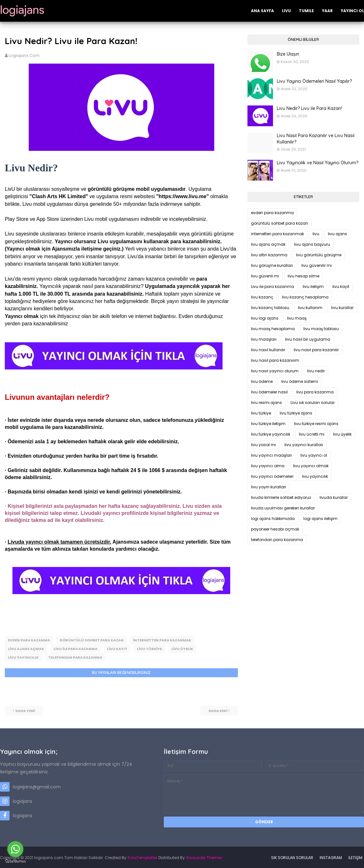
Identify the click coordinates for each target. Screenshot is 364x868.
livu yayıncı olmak (311, 466)
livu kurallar (342, 308)
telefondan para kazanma (75, 657)
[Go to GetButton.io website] (15, 861)
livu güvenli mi (265, 276)
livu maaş (297, 318)
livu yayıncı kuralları (304, 445)
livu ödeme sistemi (300, 381)
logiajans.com (24, 55)
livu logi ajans (265, 318)
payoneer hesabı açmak (275, 529)
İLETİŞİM (355, 857)
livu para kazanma (315, 392)
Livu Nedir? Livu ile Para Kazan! (309, 108)
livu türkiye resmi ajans (316, 424)
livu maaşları (264, 339)
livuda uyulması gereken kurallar (283, 508)
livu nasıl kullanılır (268, 350)
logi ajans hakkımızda (273, 519)
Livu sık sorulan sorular (313, 403)
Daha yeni (25, 710)
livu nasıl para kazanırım (275, 360)
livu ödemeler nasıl (269, 392)
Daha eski (218, 710)
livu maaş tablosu (321, 329)
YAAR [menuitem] (327, 11)
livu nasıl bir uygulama (308, 339)
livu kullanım (310, 308)
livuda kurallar (334, 497)
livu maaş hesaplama (273, 329)
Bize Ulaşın (288, 54)
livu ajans (337, 234)
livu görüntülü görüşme (319, 255)
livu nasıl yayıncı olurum (275, 371)
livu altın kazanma (269, 255)
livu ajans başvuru (312, 244)
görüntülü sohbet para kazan (91, 640)
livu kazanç (262, 297)
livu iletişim (313, 287)
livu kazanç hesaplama (305, 297)
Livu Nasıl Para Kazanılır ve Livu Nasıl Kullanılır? (316, 139)
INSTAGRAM (331, 857)
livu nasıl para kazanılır (316, 350)
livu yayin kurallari (269, 487)
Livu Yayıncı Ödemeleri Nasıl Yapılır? (314, 81)
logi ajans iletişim (320, 519)
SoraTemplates (142, 857)
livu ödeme (262, 381)
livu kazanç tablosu (270, 308)
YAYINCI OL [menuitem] (352, 11)
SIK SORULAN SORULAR (292, 857)
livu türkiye (149, 648)
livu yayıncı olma (268, 466)
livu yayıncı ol (314, 455)
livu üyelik (182, 648)
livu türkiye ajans (296, 413)
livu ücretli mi (312, 434)
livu (316, 234)
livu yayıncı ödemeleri (272, 476)
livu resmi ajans (266, 403)
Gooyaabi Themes (204, 857)
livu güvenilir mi (317, 265)
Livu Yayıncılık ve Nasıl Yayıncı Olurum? (318, 163)
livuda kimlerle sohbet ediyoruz (281, 497)
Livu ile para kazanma (76, 648)
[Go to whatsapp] (15, 849)
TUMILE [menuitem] (306, 11)
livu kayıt (117, 648)
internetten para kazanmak (162, 640)
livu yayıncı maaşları (271, 455)
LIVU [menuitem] (286, 11)
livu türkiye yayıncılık (271, 434)
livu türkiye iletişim (268, 424)
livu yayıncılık (23, 657)
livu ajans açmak (26, 648)
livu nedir (316, 371)
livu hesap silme (303, 276)
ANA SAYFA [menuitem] (262, 11)
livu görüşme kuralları (272, 265)
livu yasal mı (263, 445)
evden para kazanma (29, 640)
